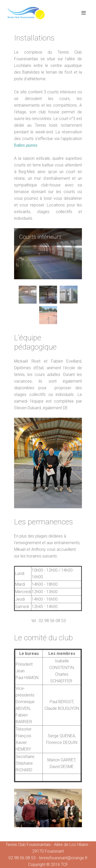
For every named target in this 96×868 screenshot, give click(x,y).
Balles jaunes (26, 145)
